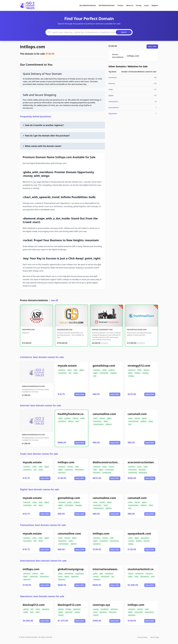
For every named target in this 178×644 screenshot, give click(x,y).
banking (139, 541)
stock (153, 577)
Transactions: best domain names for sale (43, 525)
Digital (111, 95)
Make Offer (152, 46)
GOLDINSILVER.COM (65, 330)
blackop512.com (34, 605)
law (113, 577)
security (96, 609)
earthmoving (107, 473)
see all (54, 300)
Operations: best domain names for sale (42, 596)
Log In (146, 5)
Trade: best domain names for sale (39, 454)
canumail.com (137, 414)
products (112, 370)
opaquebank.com (139, 533)
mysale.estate (67, 366)
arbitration (97, 579)
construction (110, 470)
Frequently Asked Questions (36, 116)
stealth (26, 612)
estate (76, 373)
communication (98, 424)
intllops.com (33, 47)
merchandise (104, 373)
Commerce (113, 77)
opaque (131, 544)
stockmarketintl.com (142, 569)
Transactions (113, 101)
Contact (120, 5)
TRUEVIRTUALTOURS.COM (137, 330)
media (106, 421)
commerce (62, 370)
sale (70, 373)
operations (62, 473)
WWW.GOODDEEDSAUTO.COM (33, 386)
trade (76, 370)
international (79, 470)
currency (131, 541)
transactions (62, 373)
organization (80, 574)
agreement (75, 577)
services (96, 577)
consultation (109, 574)
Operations (113, 114)
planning (145, 373)
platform (109, 424)
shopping (113, 373)
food (77, 421)
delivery (71, 421)
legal (101, 574)
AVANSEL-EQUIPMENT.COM (102, 330)
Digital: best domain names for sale (40, 489)
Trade (111, 89)
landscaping (143, 473)
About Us (130, 5)
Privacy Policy (142, 637)
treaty (60, 577)
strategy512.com (139, 366)
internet (146, 370)
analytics (137, 373)
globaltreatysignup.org (73, 569)
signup (67, 577)
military (61, 615)
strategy (131, 376)
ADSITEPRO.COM (28, 330)
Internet (112, 83)
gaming (26, 609)
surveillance (105, 609)
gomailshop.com (104, 366)
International (114, 108)
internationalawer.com (108, 569)
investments (139, 574)
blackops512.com (69, 605)
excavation (97, 473)
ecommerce (62, 421)
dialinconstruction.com (108, 462)
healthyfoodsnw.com (72, 414)
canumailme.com (104, 414)
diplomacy (62, 579)
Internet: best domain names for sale (41, 405)
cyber (38, 612)
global (60, 574)
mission (96, 615)
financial (147, 541)
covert (38, 609)
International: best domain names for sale (43, 561)
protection (114, 609)
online (69, 370)
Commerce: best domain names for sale (42, 357)
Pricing (139, 5)
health (82, 418)
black (32, 612)
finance (131, 574)
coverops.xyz (101, 605)
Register (155, 5)
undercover (69, 612)
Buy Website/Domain (88, 5)
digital (82, 370)
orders (151, 421)
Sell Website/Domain (107, 5)
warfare (77, 612)
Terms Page (155, 637)
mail (95, 376)
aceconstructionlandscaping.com (150, 462)
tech (32, 609)
